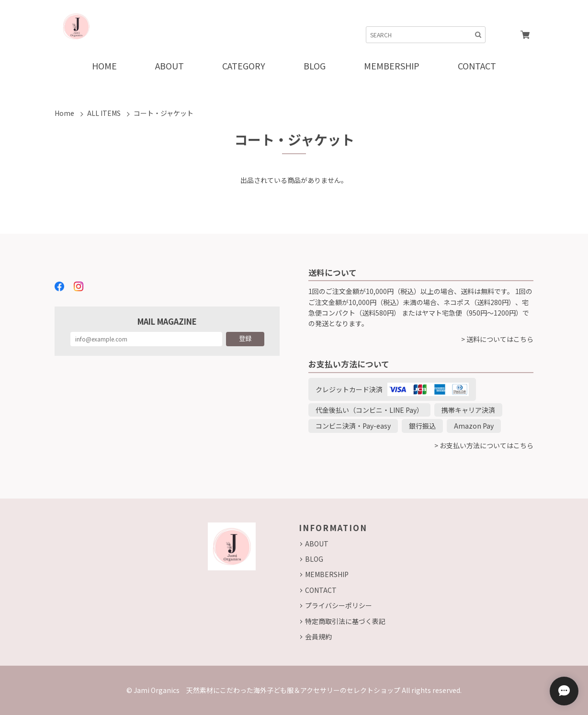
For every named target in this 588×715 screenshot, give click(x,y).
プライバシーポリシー (339, 605)
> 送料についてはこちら (497, 339)
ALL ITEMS (104, 113)
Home (64, 113)
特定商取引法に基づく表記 (345, 621)
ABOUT (317, 544)
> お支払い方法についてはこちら (484, 445)
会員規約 (318, 636)
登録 (245, 338)
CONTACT (321, 590)
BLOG (314, 559)
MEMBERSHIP (327, 574)
